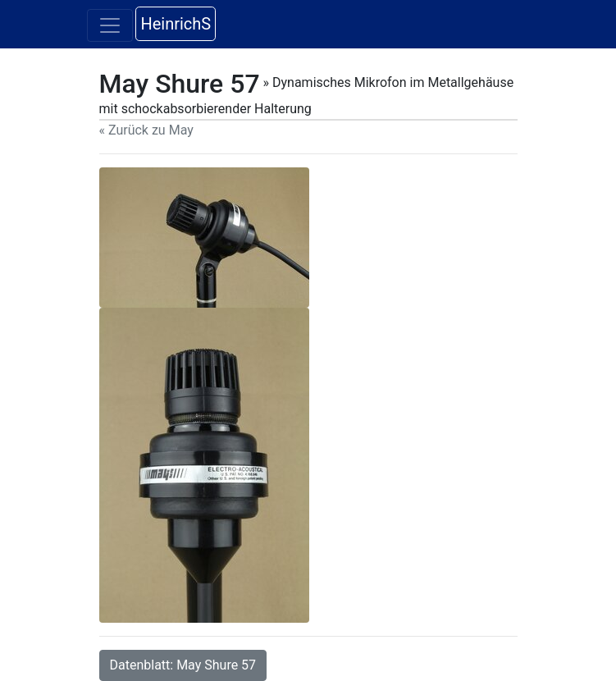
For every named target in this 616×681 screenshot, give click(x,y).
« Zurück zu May (146, 130)
